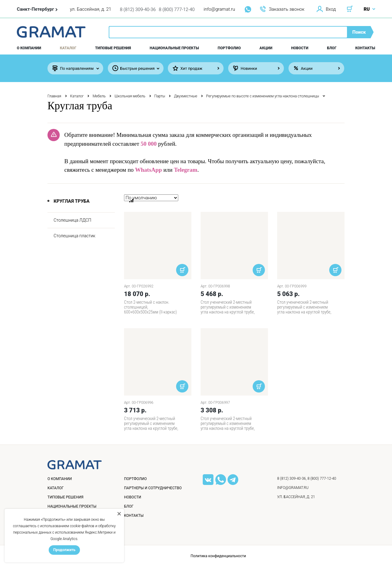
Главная (54, 96)
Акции (266, 48)
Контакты (365, 48)
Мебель (99, 96)
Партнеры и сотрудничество (153, 488)
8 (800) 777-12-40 (177, 9)
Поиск (359, 32)
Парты (160, 96)
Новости (300, 48)
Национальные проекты (174, 48)
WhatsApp (149, 170)
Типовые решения (113, 48)
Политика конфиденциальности (218, 556)
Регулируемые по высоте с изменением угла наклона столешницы (263, 96)
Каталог (68, 48)
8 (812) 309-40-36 (138, 9)
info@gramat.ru (219, 9)
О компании (29, 48)
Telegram (186, 170)
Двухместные (186, 96)
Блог (332, 48)
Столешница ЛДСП (72, 220)
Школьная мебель (130, 96)
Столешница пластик (74, 236)
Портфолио (229, 48)
